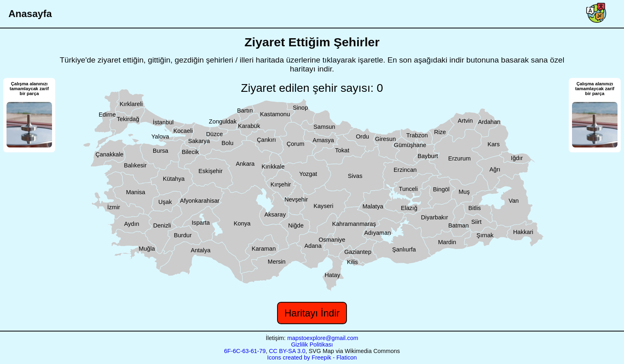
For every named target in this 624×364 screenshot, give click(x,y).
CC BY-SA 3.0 (287, 351)
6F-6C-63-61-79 (245, 351)
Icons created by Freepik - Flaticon (312, 357)
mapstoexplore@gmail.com (323, 338)
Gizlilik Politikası (312, 344)
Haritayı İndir (312, 313)
